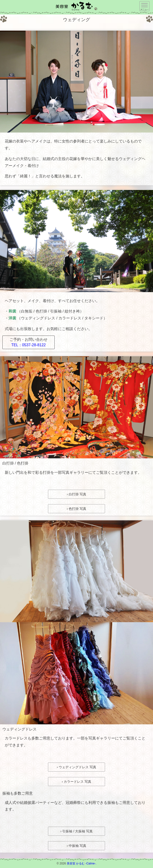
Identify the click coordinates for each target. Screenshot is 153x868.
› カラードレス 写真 (76, 782)
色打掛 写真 (77, 509)
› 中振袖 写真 (76, 846)
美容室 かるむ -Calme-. (82, 863)
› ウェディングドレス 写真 (76, 767)
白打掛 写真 (77, 494)
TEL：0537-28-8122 (29, 345)
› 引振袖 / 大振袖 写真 (76, 831)
